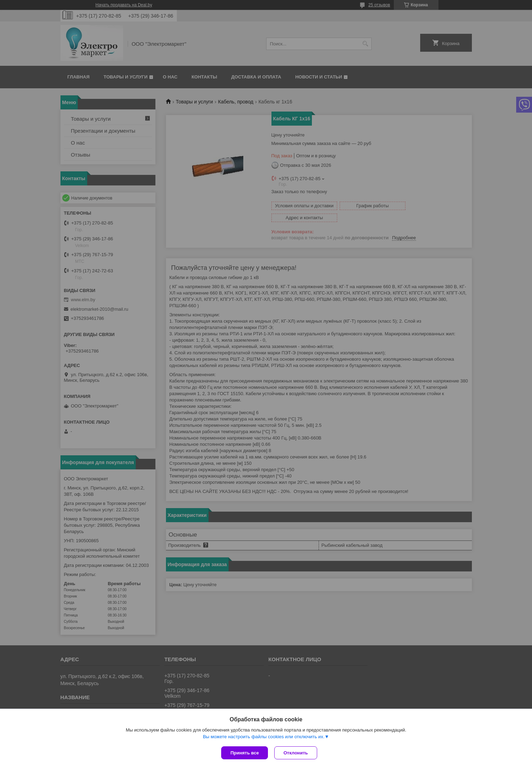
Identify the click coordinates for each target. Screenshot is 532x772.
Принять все (245, 753)
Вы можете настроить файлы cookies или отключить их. (264, 737)
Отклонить (296, 753)
